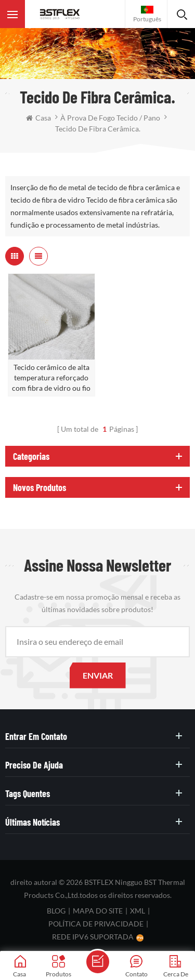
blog (56, 911)
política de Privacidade (96, 924)
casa (38, 118)
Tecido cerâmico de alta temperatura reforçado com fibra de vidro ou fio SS (51, 378)
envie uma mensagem (98, 962)
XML (138, 911)
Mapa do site (98, 911)
